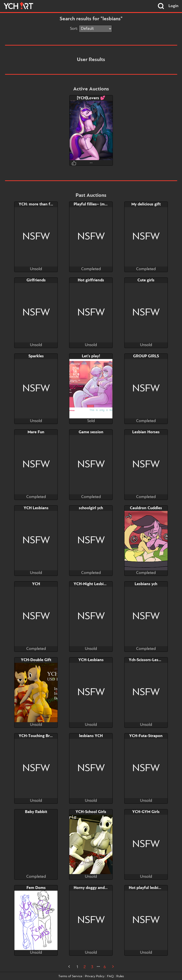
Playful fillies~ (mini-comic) (98, 204)
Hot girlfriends (91, 280)
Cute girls (146, 280)
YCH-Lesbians (91, 660)
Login (173, 6)
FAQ (110, 976)
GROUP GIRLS (146, 356)
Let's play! (91, 356)
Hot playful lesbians (147, 888)
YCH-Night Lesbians (92, 584)
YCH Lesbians (36, 508)
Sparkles (36, 356)
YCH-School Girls (91, 812)
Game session (91, 432)
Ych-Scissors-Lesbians (148, 660)
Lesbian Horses (146, 432)
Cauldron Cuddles (146, 508)
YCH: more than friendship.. (44, 204)
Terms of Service (70, 976)
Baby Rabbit (36, 812)
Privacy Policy (95, 976)
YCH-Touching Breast (38, 736)
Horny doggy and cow (93, 888)
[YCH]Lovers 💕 (91, 98)
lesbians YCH (91, 736)
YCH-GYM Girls (146, 812)
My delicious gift (146, 204)
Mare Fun (36, 432)
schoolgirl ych (91, 508)
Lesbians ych (146, 584)
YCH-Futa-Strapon (146, 736)
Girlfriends (36, 280)
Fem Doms (36, 888)
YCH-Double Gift (36, 660)
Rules (120, 976)
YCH (36, 584)
